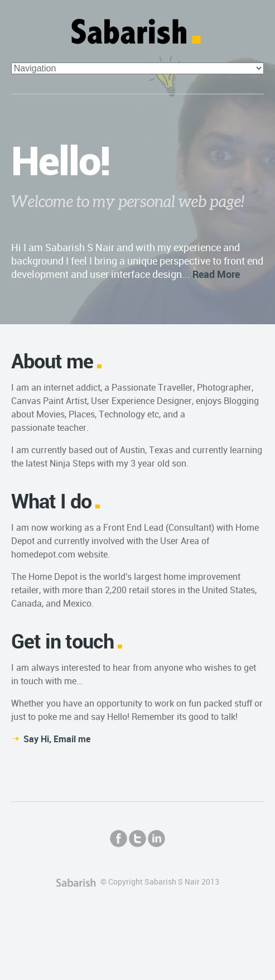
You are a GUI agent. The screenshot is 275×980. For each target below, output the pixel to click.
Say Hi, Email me (57, 739)
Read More (216, 274)
